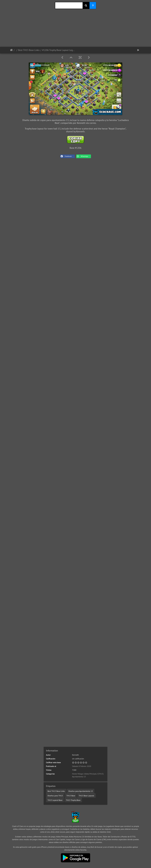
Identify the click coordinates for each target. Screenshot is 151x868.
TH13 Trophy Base (73, 800)
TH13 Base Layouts (86, 796)
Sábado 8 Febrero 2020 (82, 766)
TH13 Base (71, 796)
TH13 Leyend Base (55, 800)
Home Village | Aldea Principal (84, 774)
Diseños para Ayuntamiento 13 (81, 791)
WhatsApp (82, 156)
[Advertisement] (75, 30)
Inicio (11, 50)
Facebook (66, 156)
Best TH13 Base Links (29, 50)
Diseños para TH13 (55, 796)
